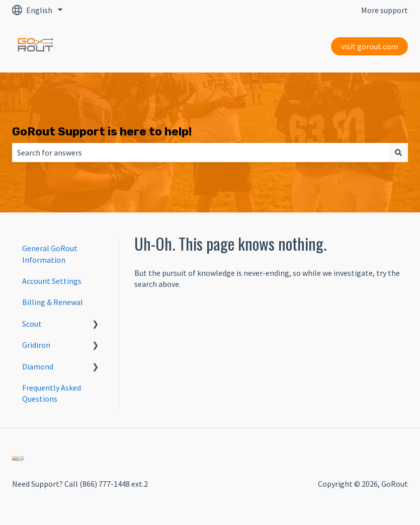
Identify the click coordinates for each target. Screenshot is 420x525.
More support (385, 10)
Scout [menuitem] (32, 324)
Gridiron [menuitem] (36, 345)
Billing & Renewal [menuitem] (53, 302)
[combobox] (200, 153)
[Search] (398, 153)
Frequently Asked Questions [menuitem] (52, 393)
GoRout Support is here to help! (102, 131)
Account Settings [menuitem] (52, 281)
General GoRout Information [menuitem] (50, 254)
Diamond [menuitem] (38, 366)
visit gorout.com (369, 46)
